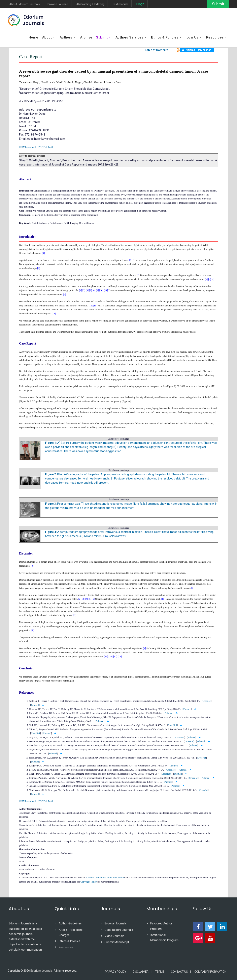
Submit (218, 4)
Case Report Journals (119, 930)
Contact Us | (181, 972)
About (47, 37)
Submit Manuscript (117, 942)
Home (33, 37)
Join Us (192, 37)
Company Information (210, 972)
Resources (215, 37)
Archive (86, 37)
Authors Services (130, 37)
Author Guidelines (70, 923)
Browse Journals (58, 4)
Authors (66, 37)
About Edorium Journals (25, 4)
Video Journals (114, 936)
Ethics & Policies (165, 37)
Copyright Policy (89, 882)
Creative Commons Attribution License (105, 878)
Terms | (161, 972)
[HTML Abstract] (28, 147)
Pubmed (35, 705)
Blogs (140, 4)
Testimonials (120, 4)
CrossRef (207, 701)
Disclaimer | (142, 972)
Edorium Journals (33, 20)
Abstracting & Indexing (90, 4)
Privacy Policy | (117, 972)
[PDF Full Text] (45, 147)
